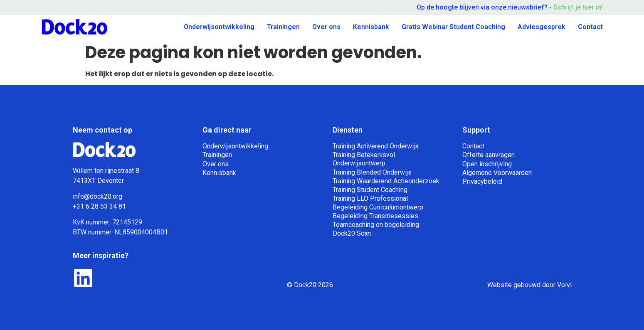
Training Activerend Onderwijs (376, 146)
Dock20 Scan (352, 233)
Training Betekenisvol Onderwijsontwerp (364, 159)
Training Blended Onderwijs (372, 172)
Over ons (326, 27)
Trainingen (283, 27)
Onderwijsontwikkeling (219, 27)
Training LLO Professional (370, 198)
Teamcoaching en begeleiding (376, 225)
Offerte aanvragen (489, 155)
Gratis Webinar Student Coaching (453, 27)
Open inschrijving (487, 164)
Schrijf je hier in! (577, 7)
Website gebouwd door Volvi (529, 285)
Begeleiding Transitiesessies (375, 216)
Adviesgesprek (542, 27)
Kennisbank (371, 27)
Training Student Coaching (370, 190)
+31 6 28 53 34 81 (99, 206)
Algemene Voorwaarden (497, 173)
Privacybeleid (482, 181)
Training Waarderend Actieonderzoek (386, 181)
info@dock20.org (97, 196)
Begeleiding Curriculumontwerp (378, 207)
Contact (590, 27)
